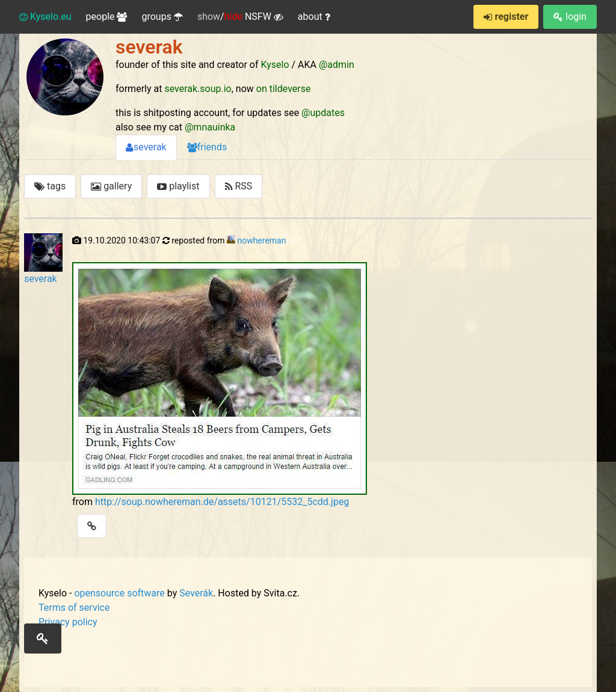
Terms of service (74, 608)
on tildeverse (284, 89)
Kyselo (275, 65)
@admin (337, 65)
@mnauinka (210, 127)
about (314, 17)
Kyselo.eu (45, 17)
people (107, 17)
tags (50, 186)
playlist (178, 186)
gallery (111, 186)
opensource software (119, 593)
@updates (323, 113)
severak (146, 147)
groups (162, 17)
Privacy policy (68, 622)
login (570, 17)
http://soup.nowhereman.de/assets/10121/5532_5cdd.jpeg (222, 502)
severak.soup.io (198, 89)
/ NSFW (240, 17)
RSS (239, 186)
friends (207, 147)
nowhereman (261, 240)
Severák (196, 593)
